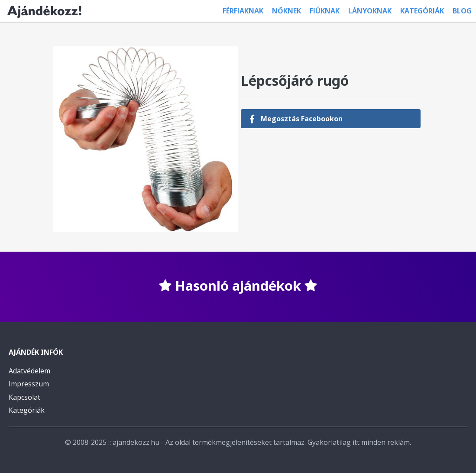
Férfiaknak (243, 11)
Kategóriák (422, 11)
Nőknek (287, 11)
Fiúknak (325, 11)
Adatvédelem (29, 371)
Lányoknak (370, 11)
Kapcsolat (24, 397)
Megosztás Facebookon (296, 119)
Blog (462, 11)
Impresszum (29, 384)
